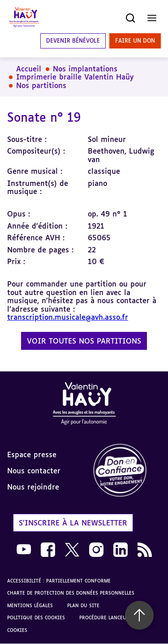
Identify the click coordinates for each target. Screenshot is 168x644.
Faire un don (135, 41)
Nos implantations (85, 69)
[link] (126, 471)
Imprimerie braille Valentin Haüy (75, 77)
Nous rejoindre (33, 487)
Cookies (17, 630)
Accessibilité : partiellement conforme (59, 581)
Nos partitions (41, 85)
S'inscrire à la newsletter (73, 523)
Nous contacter (34, 471)
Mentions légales (30, 605)
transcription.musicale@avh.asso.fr (68, 317)
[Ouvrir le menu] (152, 18)
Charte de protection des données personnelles (71, 593)
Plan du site (83, 605)
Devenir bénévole (73, 41)
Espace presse (32, 454)
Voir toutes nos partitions (84, 341)
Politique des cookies (36, 618)
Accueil (29, 69)
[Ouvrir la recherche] (130, 18)
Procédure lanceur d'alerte (115, 618)
